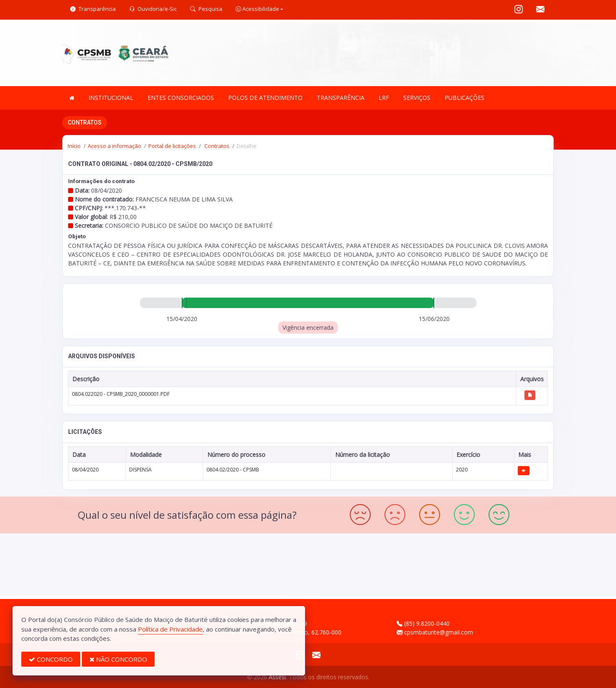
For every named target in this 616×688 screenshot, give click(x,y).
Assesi (277, 677)
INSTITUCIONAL (111, 98)
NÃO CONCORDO (118, 659)
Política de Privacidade (170, 629)
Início (74, 146)
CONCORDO (51, 659)
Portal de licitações (172, 146)
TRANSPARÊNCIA (341, 98)
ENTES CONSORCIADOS (181, 98)
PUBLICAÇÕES (465, 98)
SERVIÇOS (417, 98)
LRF (384, 98)
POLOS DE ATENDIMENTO (265, 98)
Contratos (216, 146)
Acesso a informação (115, 146)
